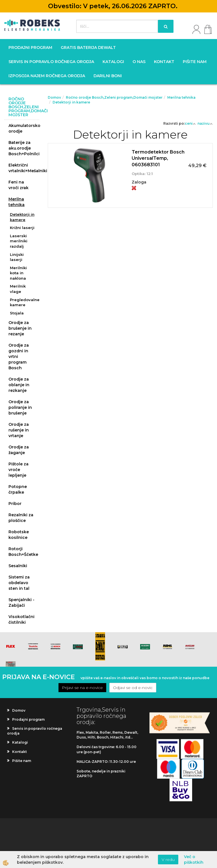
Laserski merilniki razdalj (19, 241)
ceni (190, 123)
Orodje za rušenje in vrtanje (19, 430)
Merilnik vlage (18, 289)
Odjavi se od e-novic (133, 688)
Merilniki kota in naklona (18, 273)
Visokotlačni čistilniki (21, 619)
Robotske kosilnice (19, 535)
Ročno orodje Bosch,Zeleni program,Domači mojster (114, 97)
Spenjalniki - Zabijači (21, 603)
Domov (54, 97)
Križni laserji (22, 228)
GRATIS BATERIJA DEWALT (88, 47)
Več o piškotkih (194, 860)
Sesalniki (18, 566)
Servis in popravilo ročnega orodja (51, 62)
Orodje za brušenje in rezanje (20, 328)
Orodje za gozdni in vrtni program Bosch (19, 357)
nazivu (205, 123)
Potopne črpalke (18, 489)
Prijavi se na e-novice (82, 688)
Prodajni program (30, 47)
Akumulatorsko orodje (24, 128)
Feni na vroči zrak (19, 185)
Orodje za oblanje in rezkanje (19, 385)
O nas (139, 62)
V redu (168, 860)
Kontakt (164, 62)
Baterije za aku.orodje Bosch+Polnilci (24, 148)
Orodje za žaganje (19, 450)
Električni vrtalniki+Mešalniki (24, 168)
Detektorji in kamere (22, 217)
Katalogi (113, 62)
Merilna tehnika (17, 202)
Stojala (17, 313)
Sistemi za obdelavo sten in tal (19, 583)
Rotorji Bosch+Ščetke (23, 552)
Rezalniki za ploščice (21, 518)
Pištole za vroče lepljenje (19, 470)
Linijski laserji (17, 257)
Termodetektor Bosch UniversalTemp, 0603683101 (158, 158)
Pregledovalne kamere (25, 302)
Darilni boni (108, 76)
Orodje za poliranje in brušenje (20, 407)
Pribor (15, 504)
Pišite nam (195, 62)
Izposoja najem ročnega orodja (47, 76)
